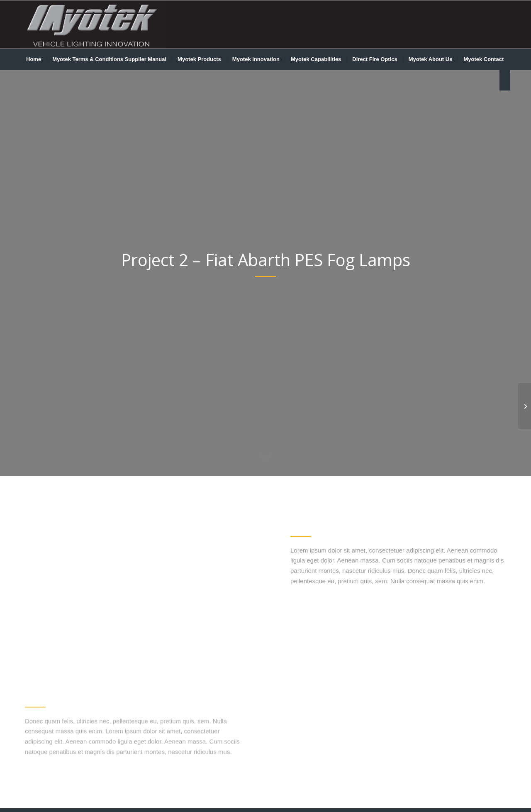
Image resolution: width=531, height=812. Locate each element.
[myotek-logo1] (93, 24)
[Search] (505, 80)
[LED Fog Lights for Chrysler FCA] (525, 406)
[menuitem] (34, 59)
